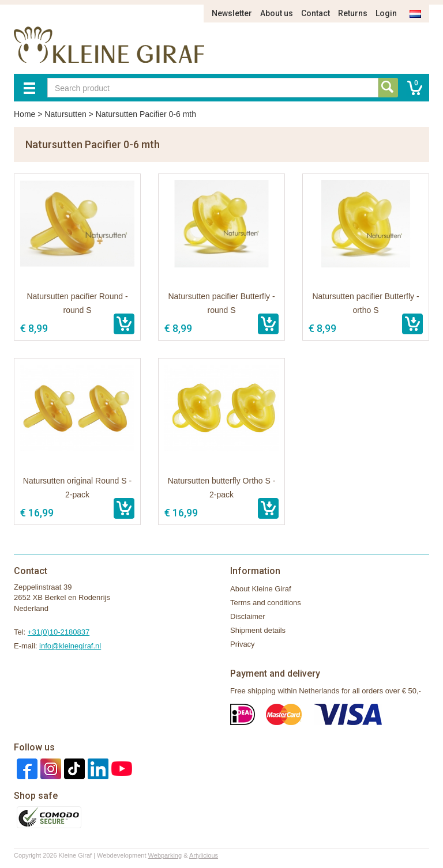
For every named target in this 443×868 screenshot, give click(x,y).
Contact (316, 13)
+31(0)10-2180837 (59, 632)
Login (386, 13)
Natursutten (65, 114)
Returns (353, 13)
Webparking (165, 855)
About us (277, 13)
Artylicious (204, 855)
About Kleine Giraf (261, 589)
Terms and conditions (266, 603)
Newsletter (232, 13)
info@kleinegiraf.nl (70, 646)
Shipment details (258, 630)
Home (25, 114)
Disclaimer (248, 616)
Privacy (243, 644)
